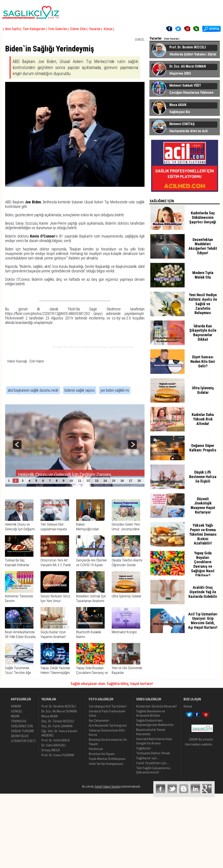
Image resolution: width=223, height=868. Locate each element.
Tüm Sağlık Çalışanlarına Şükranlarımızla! (153, 770)
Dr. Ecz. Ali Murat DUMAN (59, 711)
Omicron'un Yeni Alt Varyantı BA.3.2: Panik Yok (56, 565)
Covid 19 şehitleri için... (152, 763)
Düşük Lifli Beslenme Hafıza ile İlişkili (203, 477)
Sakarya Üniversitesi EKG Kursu (107, 732)
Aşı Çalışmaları (99, 720)
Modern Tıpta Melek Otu (203, 275)
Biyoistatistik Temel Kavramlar (151, 732)
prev (17, 445)
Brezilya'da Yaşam (102, 754)
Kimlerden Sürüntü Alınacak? (157, 706)
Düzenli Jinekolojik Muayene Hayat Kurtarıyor (203, 505)
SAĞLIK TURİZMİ (22, 731)
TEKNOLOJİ (19, 721)
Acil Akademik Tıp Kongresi (108, 725)
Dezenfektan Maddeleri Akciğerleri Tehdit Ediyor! (203, 246)
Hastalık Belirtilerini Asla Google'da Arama (154, 741)
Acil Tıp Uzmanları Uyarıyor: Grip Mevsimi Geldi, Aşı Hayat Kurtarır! (203, 621)
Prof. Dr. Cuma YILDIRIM (58, 755)
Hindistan (96, 749)
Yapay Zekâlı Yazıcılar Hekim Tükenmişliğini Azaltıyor (55, 673)
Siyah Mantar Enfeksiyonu (107, 759)
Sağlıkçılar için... (148, 758)
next (133, 445)
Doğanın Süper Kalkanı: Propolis (203, 448)
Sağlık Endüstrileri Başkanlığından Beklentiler (155, 723)
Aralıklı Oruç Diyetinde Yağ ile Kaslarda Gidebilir (203, 592)
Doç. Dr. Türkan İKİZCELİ (58, 721)
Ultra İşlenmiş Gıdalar (127, 596)
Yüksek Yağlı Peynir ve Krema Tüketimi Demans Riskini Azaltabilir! (203, 534)
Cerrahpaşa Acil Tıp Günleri (108, 706)
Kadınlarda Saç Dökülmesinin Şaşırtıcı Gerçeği (203, 217)
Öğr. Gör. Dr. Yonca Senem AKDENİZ (59, 733)
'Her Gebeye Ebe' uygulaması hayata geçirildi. (54, 529)
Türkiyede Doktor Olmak (153, 753)
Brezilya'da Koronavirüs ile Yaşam (108, 742)
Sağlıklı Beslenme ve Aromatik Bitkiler (151, 713)
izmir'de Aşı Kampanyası (106, 764)
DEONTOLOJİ (20, 736)
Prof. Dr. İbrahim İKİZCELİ (59, 706)
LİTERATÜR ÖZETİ (23, 741)
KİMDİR (16, 706)
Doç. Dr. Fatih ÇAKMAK (57, 726)
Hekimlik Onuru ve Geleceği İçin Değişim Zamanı (20, 529)
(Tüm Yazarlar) (172, 39)
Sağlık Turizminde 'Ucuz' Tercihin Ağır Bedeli (18, 673)
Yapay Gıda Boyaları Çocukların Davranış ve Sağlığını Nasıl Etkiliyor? (203, 564)
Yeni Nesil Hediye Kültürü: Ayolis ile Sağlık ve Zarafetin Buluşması (203, 304)
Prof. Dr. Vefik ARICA (56, 740)
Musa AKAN (50, 716)
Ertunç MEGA (51, 750)
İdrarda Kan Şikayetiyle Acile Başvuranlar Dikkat (203, 333)
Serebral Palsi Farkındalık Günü (107, 713)
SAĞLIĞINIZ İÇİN (22, 726)
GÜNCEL (140, 40)
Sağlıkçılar (144, 748)
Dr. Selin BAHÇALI (53, 745)
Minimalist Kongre (124, 632)
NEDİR (15, 716)
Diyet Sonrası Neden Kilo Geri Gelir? (203, 361)
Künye (188, 706)
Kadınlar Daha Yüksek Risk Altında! (203, 419)
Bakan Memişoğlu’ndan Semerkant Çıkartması (92, 529)
